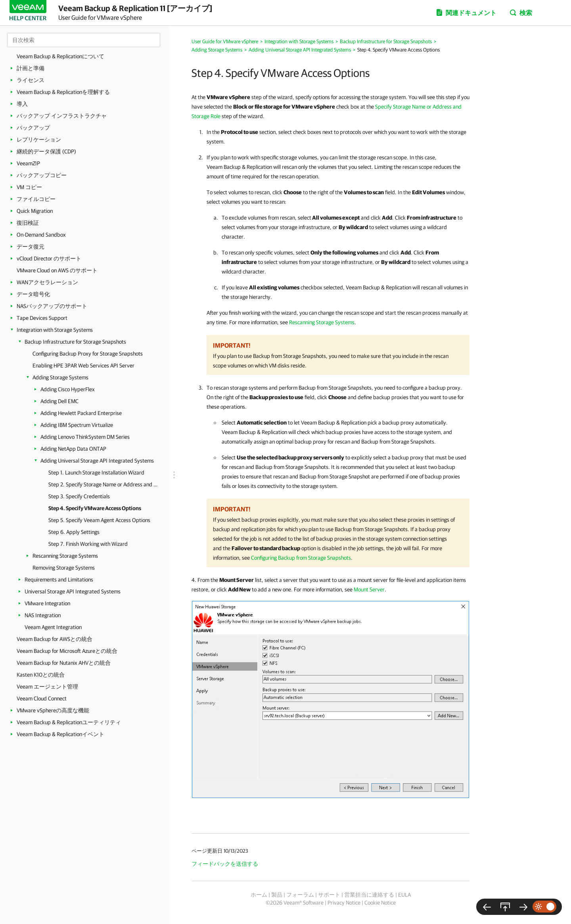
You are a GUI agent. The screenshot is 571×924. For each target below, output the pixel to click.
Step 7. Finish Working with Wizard (88, 544)
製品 (277, 895)
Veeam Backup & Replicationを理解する (63, 92)
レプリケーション (39, 140)
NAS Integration (43, 615)
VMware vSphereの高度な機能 (53, 710)
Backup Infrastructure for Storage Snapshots (75, 342)
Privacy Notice (344, 903)
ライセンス (31, 80)
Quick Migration (35, 211)
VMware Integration (47, 603)
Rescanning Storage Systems (65, 556)
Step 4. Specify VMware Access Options (95, 508)
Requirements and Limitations (59, 580)
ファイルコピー (36, 199)
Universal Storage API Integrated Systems (73, 591)
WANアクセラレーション (47, 282)
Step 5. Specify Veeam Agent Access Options (99, 520)
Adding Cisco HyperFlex (68, 389)
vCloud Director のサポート (49, 258)
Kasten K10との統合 (41, 675)
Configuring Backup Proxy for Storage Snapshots (88, 354)
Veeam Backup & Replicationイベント (60, 734)
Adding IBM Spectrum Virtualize (77, 425)
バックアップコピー (42, 175)
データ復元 (31, 247)
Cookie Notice (380, 903)
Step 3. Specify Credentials (79, 496)
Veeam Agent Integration (53, 627)
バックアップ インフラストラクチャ (62, 116)
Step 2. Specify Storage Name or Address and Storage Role (103, 484)
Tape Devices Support (42, 318)
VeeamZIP (28, 163)
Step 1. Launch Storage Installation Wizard (96, 473)
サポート (329, 895)
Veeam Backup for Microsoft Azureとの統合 (67, 651)
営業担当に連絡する (369, 895)
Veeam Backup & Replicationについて (60, 56)
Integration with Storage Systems (55, 330)
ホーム (259, 895)
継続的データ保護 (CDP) (46, 151)
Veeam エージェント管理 (47, 687)
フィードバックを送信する (225, 864)
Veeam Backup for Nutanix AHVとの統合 (64, 663)
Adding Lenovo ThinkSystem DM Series (85, 437)
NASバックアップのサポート (52, 306)
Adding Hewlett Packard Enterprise (81, 413)
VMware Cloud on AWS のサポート (57, 270)
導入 (22, 104)
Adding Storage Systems (60, 377)
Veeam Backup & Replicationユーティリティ (69, 722)
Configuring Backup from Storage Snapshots (301, 558)
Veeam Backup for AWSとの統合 (55, 639)
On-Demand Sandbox (41, 235)
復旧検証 (28, 223)
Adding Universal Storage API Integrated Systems (97, 461)
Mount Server (369, 589)
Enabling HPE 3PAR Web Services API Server (83, 365)
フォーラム (300, 895)
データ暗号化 (33, 294)
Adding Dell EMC (59, 401)
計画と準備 (31, 68)
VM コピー (29, 187)
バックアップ (33, 128)
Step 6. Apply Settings (74, 532)
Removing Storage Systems (64, 568)
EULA (404, 895)
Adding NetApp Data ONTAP (73, 449)
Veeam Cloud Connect (42, 698)
